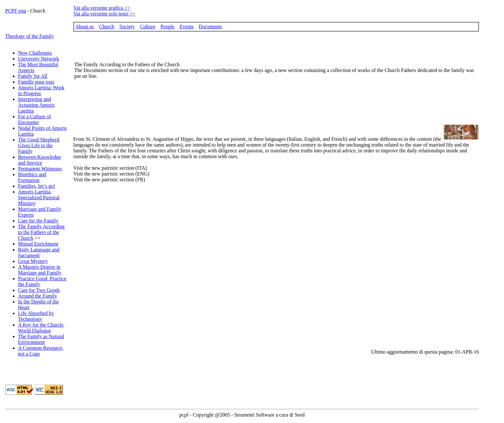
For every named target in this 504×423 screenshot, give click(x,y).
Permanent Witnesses (40, 169)
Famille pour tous (36, 82)
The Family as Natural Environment (41, 339)
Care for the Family (38, 221)
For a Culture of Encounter (35, 119)
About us (85, 27)
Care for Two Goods (39, 290)
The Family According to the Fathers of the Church (41, 232)
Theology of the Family (30, 36)
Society (127, 27)
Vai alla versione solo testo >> (104, 14)
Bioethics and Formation (32, 177)
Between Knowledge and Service (40, 160)
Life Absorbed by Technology (36, 316)
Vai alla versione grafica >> (102, 8)
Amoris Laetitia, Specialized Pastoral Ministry (39, 198)
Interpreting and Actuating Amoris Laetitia (36, 105)
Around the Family (38, 296)
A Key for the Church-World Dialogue (41, 328)
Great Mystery (33, 261)
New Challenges (35, 53)
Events (187, 27)
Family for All (33, 76)
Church (107, 27)
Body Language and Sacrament (39, 252)
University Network (39, 59)
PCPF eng (15, 11)
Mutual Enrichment (38, 244)
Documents (210, 27)
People (167, 27)
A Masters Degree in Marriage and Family (40, 270)
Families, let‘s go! (37, 186)
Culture (148, 27)
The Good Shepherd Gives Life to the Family (39, 145)
